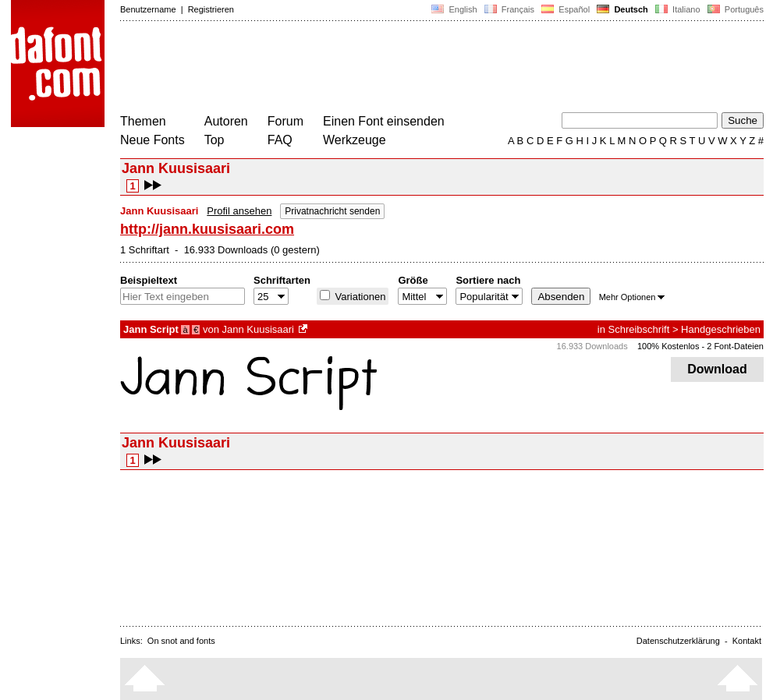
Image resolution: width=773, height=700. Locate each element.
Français (509, 9)
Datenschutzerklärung (678, 641)
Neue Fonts (152, 140)
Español (566, 9)
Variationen (359, 297)
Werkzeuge (355, 140)
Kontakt (747, 641)
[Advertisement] (404, 69)
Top (215, 140)
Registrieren (211, 9)
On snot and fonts (181, 641)
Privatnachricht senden (332, 211)
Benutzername (148, 9)
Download (717, 369)
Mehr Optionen (632, 297)
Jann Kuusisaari (258, 329)
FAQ (280, 140)
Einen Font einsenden (384, 121)
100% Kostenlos (668, 346)
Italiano (678, 9)
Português (734, 9)
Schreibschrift (639, 329)
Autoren (226, 121)
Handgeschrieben (721, 329)
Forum (285, 121)
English (454, 9)
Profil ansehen (239, 211)
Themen (143, 121)
